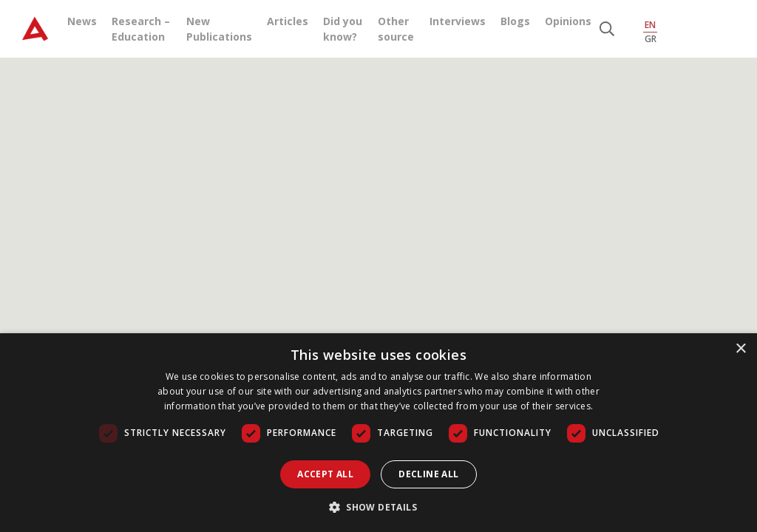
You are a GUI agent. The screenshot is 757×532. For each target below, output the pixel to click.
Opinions (568, 21)
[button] (378, 507)
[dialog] (378, 433)
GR (651, 39)
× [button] (740, 349)
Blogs (515, 21)
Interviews (458, 21)
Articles (288, 21)
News (82, 21)
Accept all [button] (325, 474)
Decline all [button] (428, 474)
